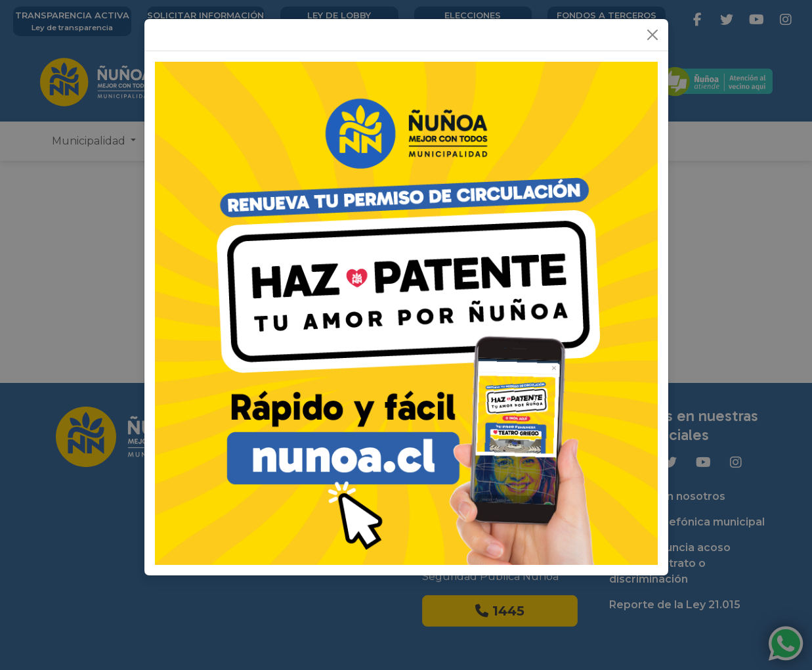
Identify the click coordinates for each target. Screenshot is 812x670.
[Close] (652, 35)
